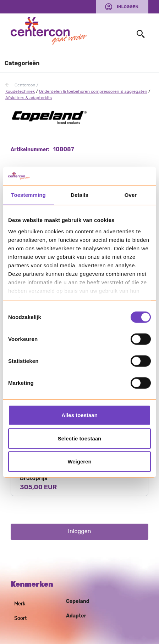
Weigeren (79, 461)
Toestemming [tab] (28, 195)
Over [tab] (131, 195)
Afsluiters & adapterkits (29, 98)
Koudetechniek (20, 91)
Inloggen (128, 7)
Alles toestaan (79, 415)
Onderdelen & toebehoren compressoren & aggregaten (93, 91)
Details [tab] (79, 195)
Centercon (25, 85)
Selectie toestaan (80, 438)
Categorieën (22, 63)
